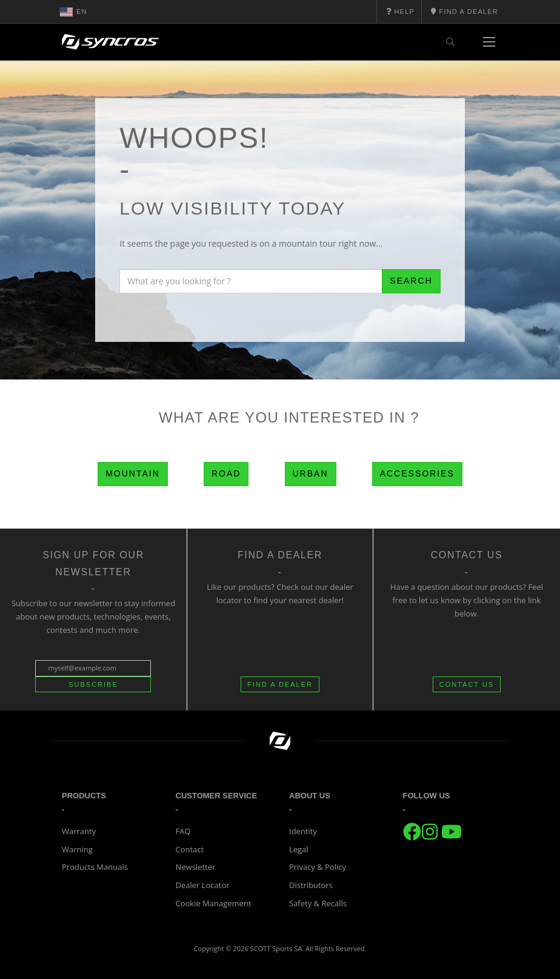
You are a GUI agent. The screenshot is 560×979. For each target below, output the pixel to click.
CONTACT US (467, 684)
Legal (299, 849)
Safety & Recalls (318, 903)
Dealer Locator (203, 885)
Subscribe (93, 684)
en (73, 12)
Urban (311, 473)
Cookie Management (214, 903)
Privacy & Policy (318, 867)
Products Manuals (95, 867)
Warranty (79, 831)
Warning (77, 849)
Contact (190, 849)
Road (226, 473)
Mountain (133, 473)
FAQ (183, 831)
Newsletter (196, 867)
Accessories (417, 473)
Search (411, 281)
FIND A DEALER (280, 684)
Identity (303, 831)
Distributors (311, 885)
